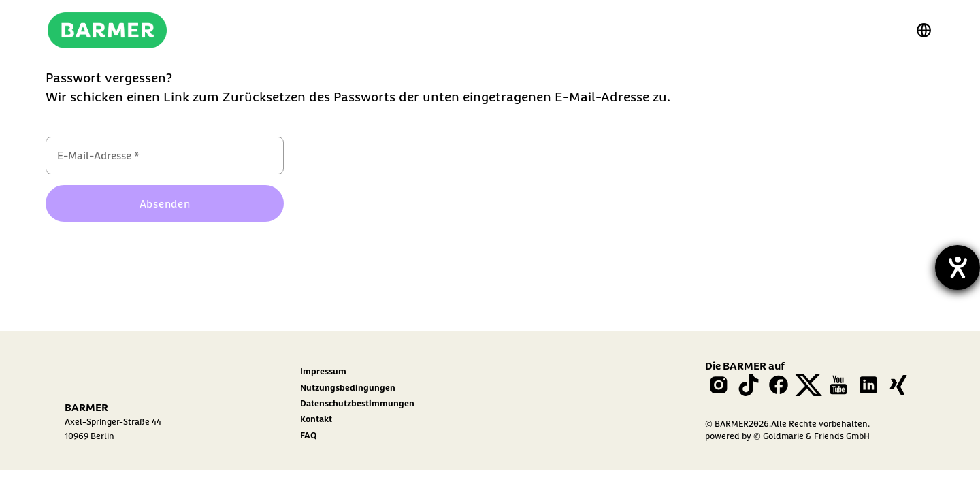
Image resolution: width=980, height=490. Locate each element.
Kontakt (316, 419)
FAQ (308, 435)
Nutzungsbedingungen (348, 387)
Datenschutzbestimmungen (357, 403)
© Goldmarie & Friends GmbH (812, 436)
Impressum (323, 371)
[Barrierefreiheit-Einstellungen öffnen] (958, 267)
